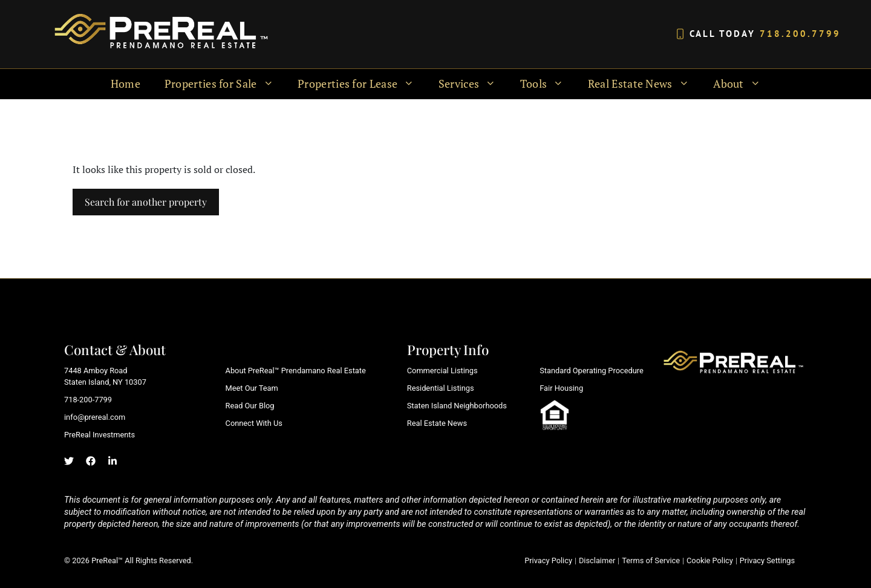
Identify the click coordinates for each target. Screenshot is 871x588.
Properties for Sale (225, 84)
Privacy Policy (548, 560)
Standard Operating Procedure (592, 371)
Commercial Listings (442, 371)
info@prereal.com (95, 417)
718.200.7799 (800, 34)
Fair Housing (561, 388)
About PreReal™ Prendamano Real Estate (296, 371)
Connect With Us (254, 423)
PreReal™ (107, 560)
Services (473, 84)
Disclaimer (597, 560)
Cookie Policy (710, 560)
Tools (548, 84)
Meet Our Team (252, 388)
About (743, 84)
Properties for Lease (362, 84)
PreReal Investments (99, 435)
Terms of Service (651, 560)
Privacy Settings (767, 560)
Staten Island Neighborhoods (457, 406)
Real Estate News (644, 84)
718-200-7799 (88, 400)
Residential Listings (441, 388)
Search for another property (146, 202)
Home (126, 84)
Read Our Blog (250, 406)
